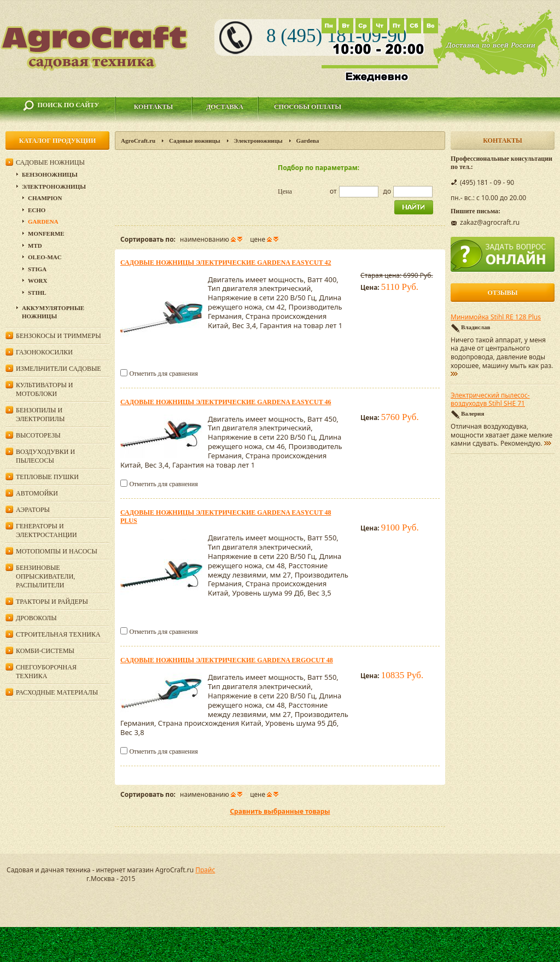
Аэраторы (33, 510)
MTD (35, 246)
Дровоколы (36, 618)
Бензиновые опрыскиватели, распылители (45, 576)
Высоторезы (38, 435)
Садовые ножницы (195, 141)
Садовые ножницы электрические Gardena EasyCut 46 (226, 402)
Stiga (37, 269)
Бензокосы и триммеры (59, 336)
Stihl (37, 293)
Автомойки (37, 493)
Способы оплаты (308, 107)
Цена (285, 191)
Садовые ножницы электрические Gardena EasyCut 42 (226, 263)
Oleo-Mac (45, 257)
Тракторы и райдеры (52, 602)
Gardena (43, 221)
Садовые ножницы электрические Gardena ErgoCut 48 (227, 660)
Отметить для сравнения (163, 374)
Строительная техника (58, 634)
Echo (37, 210)
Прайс (205, 870)
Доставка (225, 107)
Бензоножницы (50, 174)
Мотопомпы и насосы (57, 551)
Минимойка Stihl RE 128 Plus (496, 317)
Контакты (154, 107)
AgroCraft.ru (138, 141)
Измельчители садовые (59, 369)
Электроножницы (258, 141)
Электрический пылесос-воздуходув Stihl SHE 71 (490, 400)
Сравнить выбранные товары (280, 811)
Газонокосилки (44, 352)
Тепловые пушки (47, 477)
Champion (45, 198)
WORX (37, 281)
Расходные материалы (57, 692)
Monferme (46, 234)
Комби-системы (45, 651)
